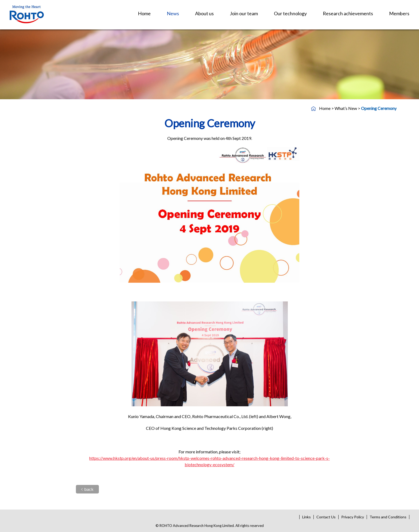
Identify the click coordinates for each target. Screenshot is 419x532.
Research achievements (348, 13)
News (173, 13)
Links (307, 517)
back (87, 489)
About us (204, 13)
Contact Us (326, 517)
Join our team (244, 13)
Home (144, 13)
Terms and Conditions (388, 517)
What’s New (346, 108)
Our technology (290, 13)
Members (399, 13)
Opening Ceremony (379, 108)
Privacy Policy (353, 517)
